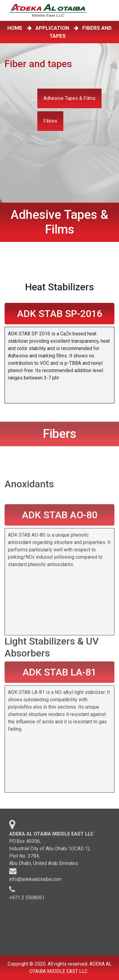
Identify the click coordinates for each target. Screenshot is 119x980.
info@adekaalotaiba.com (35, 881)
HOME (16, 28)
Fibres (50, 121)
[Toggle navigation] (110, 10)
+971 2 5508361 (27, 900)
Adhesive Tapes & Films (69, 98)
